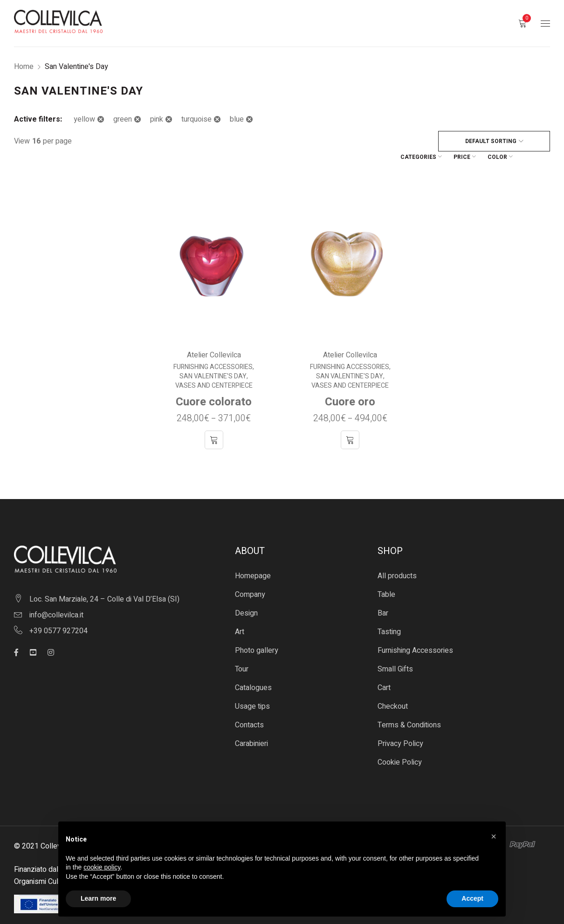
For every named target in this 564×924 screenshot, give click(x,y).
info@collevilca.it (56, 598)
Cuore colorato (214, 385)
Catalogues (253, 671)
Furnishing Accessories (213, 350)
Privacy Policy (400, 726)
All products (397, 559)
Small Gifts (395, 652)
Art (240, 615)
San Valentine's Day (213, 359)
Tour (242, 652)
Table (386, 577)
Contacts (249, 708)
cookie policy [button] (102, 867)
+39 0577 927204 (58, 614)
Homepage (253, 559)
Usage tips (252, 689)
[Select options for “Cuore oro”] (350, 423)
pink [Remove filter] (157, 119)
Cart (384, 671)
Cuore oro (350, 385)
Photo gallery (257, 633)
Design (246, 596)
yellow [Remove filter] (84, 119)
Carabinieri (251, 726)
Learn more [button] (98, 898)
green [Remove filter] (123, 119)
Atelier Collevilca (214, 338)
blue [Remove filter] (237, 119)
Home (24, 67)
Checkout (393, 689)
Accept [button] (472, 898)
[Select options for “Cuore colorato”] (214, 423)
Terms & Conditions (409, 708)
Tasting (389, 615)
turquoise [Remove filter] (196, 119)
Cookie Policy (400, 745)
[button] (494, 836)
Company (250, 577)
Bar (383, 596)
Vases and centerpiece (214, 369)
